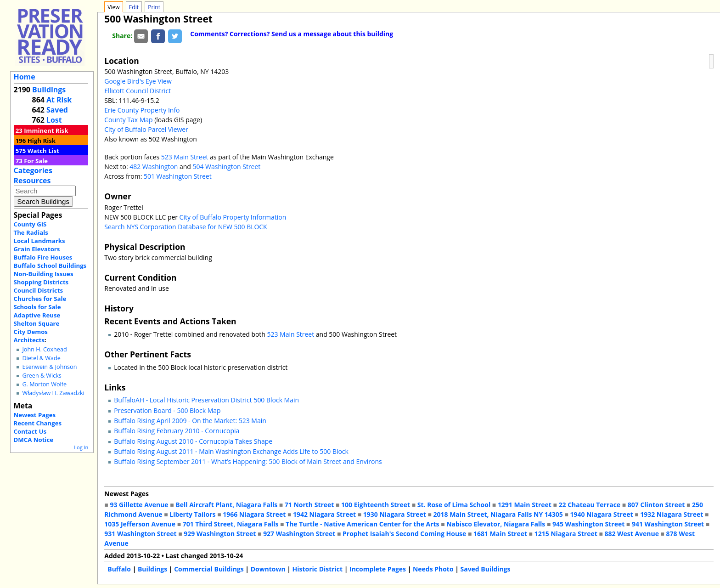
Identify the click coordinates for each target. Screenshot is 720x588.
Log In (81, 447)
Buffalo (119, 569)
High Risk (42, 141)
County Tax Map (128, 120)
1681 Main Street (500, 534)
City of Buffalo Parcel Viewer (146, 129)
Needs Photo (433, 569)
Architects (29, 340)
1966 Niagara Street (254, 514)
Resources (32, 181)
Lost (54, 120)
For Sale (36, 161)
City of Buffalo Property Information (233, 217)
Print (154, 7)
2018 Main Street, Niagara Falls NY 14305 (498, 514)
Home (25, 77)
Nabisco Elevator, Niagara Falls (496, 524)
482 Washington (154, 167)
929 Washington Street (220, 534)
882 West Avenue (631, 534)
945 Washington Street (588, 524)
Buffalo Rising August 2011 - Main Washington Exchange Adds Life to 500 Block (231, 451)
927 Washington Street (299, 534)
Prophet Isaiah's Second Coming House (404, 534)
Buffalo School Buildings (50, 266)
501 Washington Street (178, 176)
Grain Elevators (37, 249)
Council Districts (38, 290)
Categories (33, 170)
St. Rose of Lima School (454, 505)
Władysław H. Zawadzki (53, 393)
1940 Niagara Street (601, 514)
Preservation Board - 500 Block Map (167, 410)
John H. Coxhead (44, 349)
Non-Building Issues (44, 274)
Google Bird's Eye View (138, 81)
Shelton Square (37, 323)
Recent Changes (38, 423)
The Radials (31, 232)
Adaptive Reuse (37, 315)
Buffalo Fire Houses (43, 257)
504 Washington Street (227, 167)
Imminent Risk (46, 130)
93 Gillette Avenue (139, 505)
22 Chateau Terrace (590, 505)
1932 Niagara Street (672, 514)
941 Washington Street (668, 524)
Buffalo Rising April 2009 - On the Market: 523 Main (190, 421)
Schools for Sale (37, 307)
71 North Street (309, 505)
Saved (57, 110)
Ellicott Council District (138, 91)
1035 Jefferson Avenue (140, 524)
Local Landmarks (39, 241)
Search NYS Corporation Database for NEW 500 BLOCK (186, 227)
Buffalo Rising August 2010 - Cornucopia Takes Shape (193, 441)
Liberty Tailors (192, 514)
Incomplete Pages (378, 569)
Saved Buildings (486, 569)
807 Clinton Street (656, 505)
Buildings (49, 90)
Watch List (43, 151)
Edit (134, 7)
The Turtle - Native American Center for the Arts (362, 524)
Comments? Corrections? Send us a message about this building (292, 34)
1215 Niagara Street (566, 534)
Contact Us (30, 431)
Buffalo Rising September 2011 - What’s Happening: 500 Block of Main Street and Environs (248, 461)
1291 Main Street (525, 505)
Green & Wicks (42, 376)
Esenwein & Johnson (49, 367)
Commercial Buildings (209, 569)
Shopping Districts (41, 282)
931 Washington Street (140, 534)
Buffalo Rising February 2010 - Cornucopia (177, 431)
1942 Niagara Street (324, 514)
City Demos (31, 332)
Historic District (318, 569)
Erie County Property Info (142, 110)
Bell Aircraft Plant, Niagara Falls (226, 505)
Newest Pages (35, 415)
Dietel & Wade (41, 358)
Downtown (268, 569)
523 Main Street (185, 157)
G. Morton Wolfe (44, 384)
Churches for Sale (40, 299)
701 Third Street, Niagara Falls (231, 524)
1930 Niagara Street (395, 514)
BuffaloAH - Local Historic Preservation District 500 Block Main (206, 400)
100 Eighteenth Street (376, 505)
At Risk (59, 100)
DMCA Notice (34, 440)
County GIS (30, 224)
